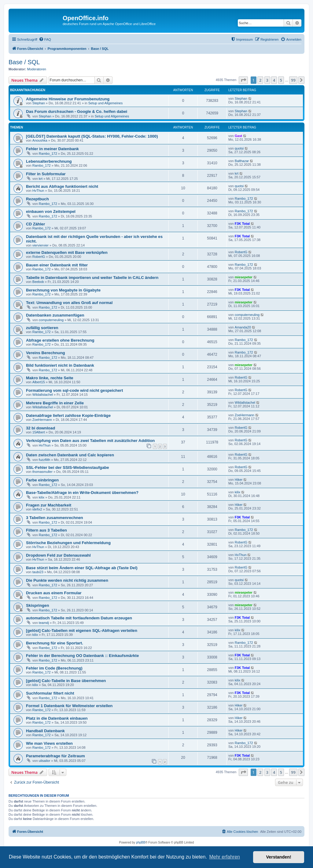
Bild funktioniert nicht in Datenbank (60, 365)
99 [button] (293, 80)
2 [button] (260, 80)
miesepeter (244, 277)
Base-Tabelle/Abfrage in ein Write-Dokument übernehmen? (82, 493)
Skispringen (37, 605)
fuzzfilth (44, 460)
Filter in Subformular (46, 174)
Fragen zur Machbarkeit (49, 505)
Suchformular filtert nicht (50, 693)
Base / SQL (24, 62)
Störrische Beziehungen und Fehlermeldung (68, 543)
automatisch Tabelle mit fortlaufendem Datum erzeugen (79, 618)
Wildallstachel (43, 395)
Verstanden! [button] (279, 857)
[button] (243, 80)
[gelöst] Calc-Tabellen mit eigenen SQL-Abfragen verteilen (82, 631)
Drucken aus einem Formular (54, 593)
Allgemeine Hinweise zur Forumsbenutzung (68, 99)
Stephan (39, 103)
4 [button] (274, 80)
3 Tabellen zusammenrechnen (55, 518)
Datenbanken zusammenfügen (55, 315)
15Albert (39, 432)
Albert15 (39, 382)
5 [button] (281, 80)
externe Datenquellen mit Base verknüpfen (67, 252)
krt (41, 179)
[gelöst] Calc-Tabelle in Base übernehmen (66, 681)
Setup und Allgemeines (106, 103)
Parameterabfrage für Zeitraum (55, 756)
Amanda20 (243, 327)
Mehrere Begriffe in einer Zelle (55, 403)
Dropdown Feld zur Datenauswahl (58, 555)
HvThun (38, 191)
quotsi (239, 148)
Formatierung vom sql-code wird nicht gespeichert (74, 390)
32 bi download (41, 428)
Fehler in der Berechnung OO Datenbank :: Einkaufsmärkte (82, 656)
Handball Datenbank (45, 731)
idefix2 (37, 509)
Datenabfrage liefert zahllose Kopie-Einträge (68, 415)
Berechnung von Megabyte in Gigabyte (63, 290)
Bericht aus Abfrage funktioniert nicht (62, 186)
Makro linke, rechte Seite (50, 378)
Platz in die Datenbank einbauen (57, 718)
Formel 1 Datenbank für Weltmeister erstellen (69, 706)
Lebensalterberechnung (49, 161)
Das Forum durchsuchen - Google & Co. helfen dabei (77, 111)
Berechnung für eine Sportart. (55, 643)
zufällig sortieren (42, 328)
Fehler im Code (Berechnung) (54, 668)
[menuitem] (45, 39)
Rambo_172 (48, 154)
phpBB (141, 842)
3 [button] (267, 80)
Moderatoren (37, 69)
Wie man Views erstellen (49, 743)
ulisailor (44, 761)
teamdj (44, 623)
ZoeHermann (42, 420)
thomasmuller (42, 472)
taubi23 (38, 572)
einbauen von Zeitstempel (51, 211)
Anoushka (40, 140)
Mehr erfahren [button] (225, 857)
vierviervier (41, 245)
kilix (42, 497)
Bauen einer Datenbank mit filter (57, 265)
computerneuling (51, 320)
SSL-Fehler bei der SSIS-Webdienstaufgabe (68, 467)
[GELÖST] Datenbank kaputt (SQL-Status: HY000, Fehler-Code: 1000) (92, 136)
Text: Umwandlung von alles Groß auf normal (69, 303)
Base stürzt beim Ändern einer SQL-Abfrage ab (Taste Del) (82, 568)
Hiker (239, 480)
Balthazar (242, 161)
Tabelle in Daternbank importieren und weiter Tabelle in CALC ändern (92, 278)
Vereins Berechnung (46, 353)
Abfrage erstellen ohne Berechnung (60, 340)
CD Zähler (35, 224)
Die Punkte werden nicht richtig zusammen (67, 580)
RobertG (39, 257)
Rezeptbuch (37, 199)
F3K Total (242, 224)
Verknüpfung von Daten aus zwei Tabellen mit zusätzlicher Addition (90, 441)
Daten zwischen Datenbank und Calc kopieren (70, 455)
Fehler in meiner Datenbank (52, 149)
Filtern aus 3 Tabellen (46, 530)
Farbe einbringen (42, 480)
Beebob (38, 282)
